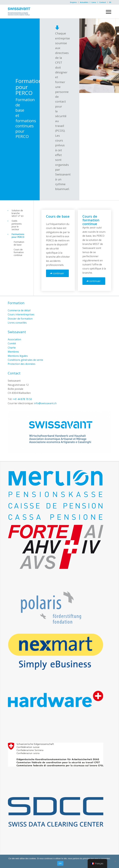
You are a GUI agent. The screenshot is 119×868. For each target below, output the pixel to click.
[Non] (115, 861)
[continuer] (57, 273)
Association (14, 339)
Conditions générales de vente (25, 360)
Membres (13, 352)
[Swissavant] (19, 11)
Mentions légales (18, 356)
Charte (12, 348)
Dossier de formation (20, 319)
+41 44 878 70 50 (22, 399)
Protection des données (22, 364)
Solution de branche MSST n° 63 (18, 213)
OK (60, 863)
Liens (94, 2)
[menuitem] (73, 2)
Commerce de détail (19, 310)
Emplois (73, 2)
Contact (103, 2)
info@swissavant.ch (45, 403)
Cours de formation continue (19, 252)
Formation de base (19, 243)
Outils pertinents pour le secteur (17, 225)
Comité (12, 343)
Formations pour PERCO (18, 236)
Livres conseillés (17, 323)
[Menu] (107, 11)
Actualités (84, 2)
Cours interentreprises (21, 314)
